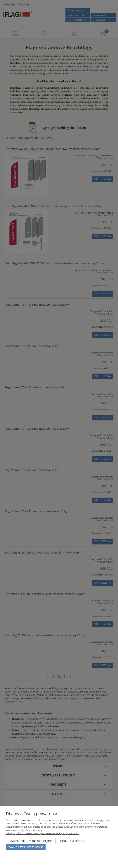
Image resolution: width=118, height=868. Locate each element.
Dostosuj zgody (72, 841)
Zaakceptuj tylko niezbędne (31, 841)
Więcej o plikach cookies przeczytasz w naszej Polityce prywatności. (42, 833)
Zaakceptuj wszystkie (26, 847)
